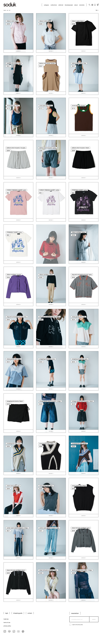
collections (54, 5)
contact (30, 613)
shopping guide (18, 613)
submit (94, 619)
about (76, 5)
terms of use (7, 623)
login (7, 613)
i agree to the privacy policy (77, 625)
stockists (82, 5)
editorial (61, 5)
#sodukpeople (69, 5)
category (46, 5)
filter (97, 10)
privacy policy (7, 626)
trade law (6, 619)
